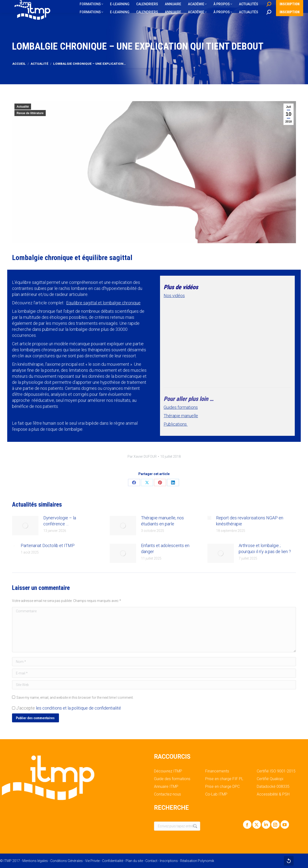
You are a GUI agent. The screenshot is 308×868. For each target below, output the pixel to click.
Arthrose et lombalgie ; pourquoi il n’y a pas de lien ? (265, 548)
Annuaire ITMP (166, 787)
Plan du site (134, 861)
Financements (217, 771)
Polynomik (206, 861)
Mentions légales (35, 861)
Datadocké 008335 (273, 787)
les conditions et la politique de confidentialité (78, 708)
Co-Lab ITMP (216, 794)
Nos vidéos (174, 296)
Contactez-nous (167, 794)
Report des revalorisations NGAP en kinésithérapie (250, 521)
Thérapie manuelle (181, 416)
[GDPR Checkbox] (14, 708)
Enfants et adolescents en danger (165, 548)
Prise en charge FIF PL (224, 779)
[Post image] (25, 526)
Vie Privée (92, 861)
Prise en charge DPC (222, 787)
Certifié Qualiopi (270, 779)
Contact (151, 861)
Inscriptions (169, 861)
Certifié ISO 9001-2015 (276, 771)
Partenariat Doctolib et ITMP (48, 545)
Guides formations (181, 407)
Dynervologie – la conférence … (60, 521)
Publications (176, 424)
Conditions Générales (67, 861)
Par (142, 457)
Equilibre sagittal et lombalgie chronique (103, 303)
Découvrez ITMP (168, 771)
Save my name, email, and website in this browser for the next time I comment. (75, 698)
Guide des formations (172, 779)
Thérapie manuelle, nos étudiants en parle (162, 521)
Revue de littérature (30, 113)
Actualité (23, 107)
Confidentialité (113, 861)
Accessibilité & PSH (273, 794)
